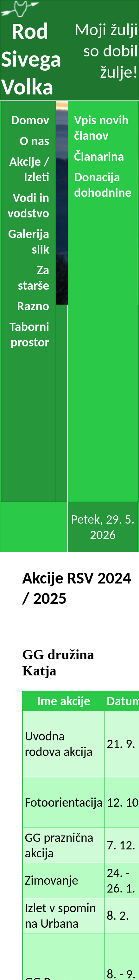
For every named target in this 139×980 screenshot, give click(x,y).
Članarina (99, 156)
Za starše (33, 278)
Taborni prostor (29, 334)
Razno (33, 306)
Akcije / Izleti (29, 169)
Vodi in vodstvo (28, 205)
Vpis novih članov (101, 128)
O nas (35, 141)
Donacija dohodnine (103, 185)
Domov (30, 120)
